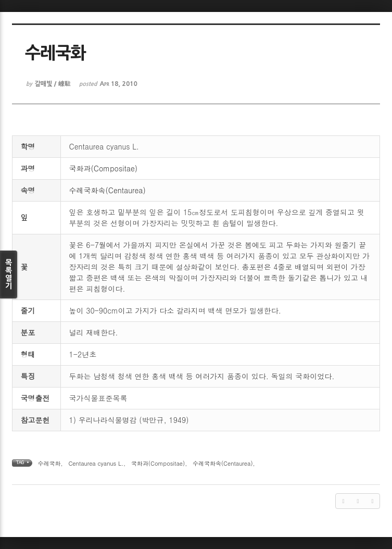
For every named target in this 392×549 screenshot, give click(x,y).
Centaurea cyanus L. (96, 463)
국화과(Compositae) (103, 168)
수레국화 (49, 463)
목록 (9, 274)
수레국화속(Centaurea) (108, 190)
